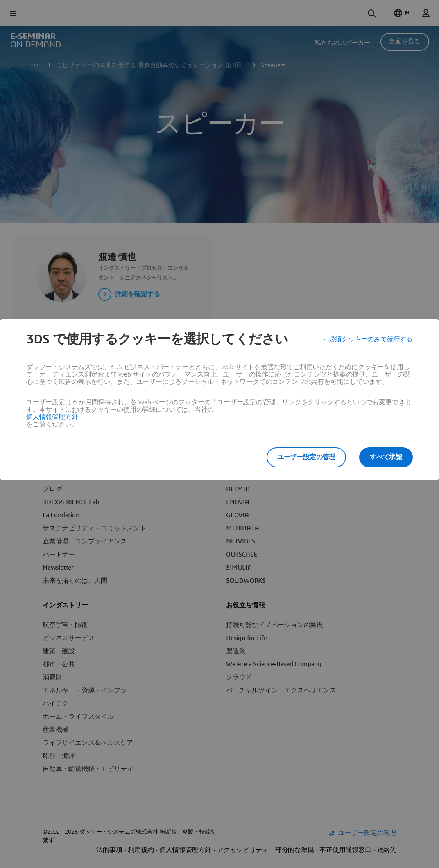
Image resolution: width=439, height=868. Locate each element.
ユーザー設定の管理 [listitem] (306, 457)
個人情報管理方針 (52, 417)
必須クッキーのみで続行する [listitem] (371, 339)
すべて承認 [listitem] (386, 457)
